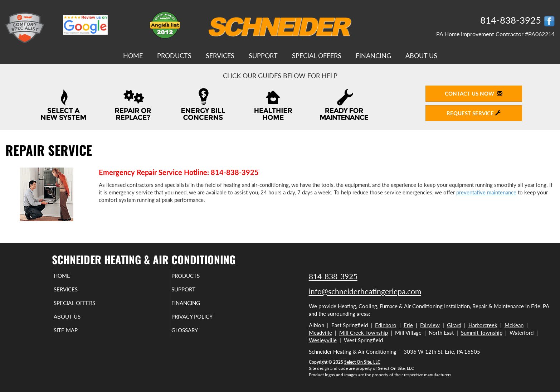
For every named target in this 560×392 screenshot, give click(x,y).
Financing (373, 55)
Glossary (197, 337)
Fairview (430, 325)
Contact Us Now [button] (474, 93)
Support (263, 55)
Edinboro (386, 325)
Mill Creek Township (364, 333)
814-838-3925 (333, 276)
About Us (421, 55)
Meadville (320, 333)
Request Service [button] (474, 113)
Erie (408, 325)
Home (133, 55)
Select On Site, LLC (362, 362)
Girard (454, 325)
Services (220, 55)
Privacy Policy (206, 321)
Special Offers (317, 55)
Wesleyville (323, 340)
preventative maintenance (486, 192)
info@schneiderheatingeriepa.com (365, 291)
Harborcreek (483, 325)
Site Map (77, 337)
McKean (514, 325)
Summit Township (482, 333)
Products (174, 55)
